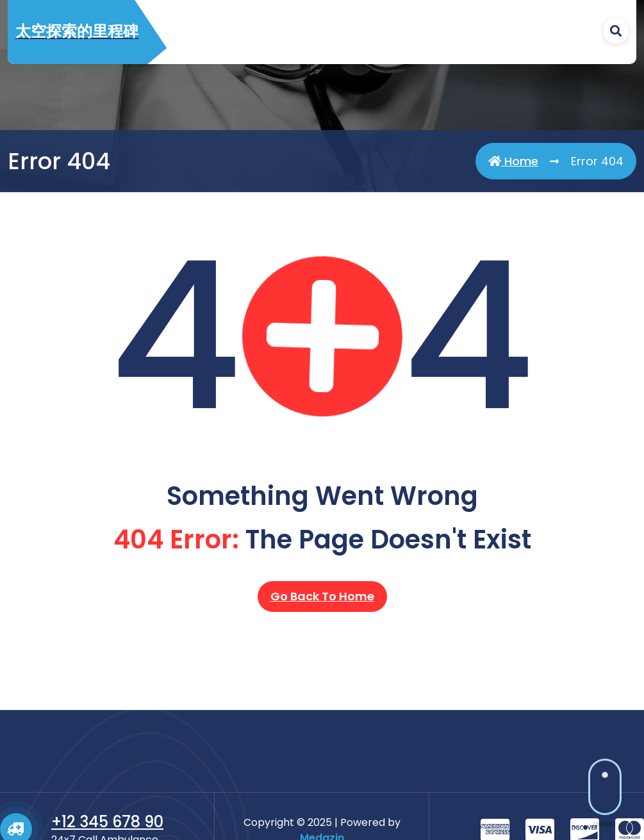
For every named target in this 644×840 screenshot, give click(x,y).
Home (513, 162)
